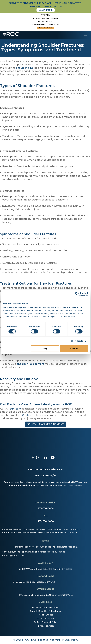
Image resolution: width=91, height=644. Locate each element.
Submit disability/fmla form (45, 25)
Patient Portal (46, 21)
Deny (45, 349)
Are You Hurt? (45, 28)
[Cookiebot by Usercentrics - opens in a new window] (77, 294)
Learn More (46, 10)
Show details (77, 341)
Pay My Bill (46, 15)
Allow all (74, 349)
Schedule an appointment (46, 424)
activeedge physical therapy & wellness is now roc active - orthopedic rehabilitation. (45, 5)
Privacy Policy (70, 640)
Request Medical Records (45, 18)
